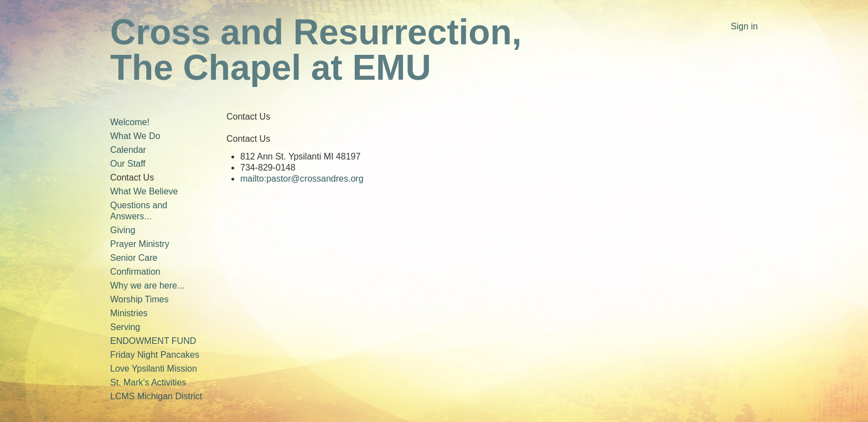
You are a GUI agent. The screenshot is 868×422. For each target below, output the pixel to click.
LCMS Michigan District (156, 396)
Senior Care (134, 258)
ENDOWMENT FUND (153, 341)
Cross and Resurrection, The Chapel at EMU (316, 50)
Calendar (128, 150)
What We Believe (144, 191)
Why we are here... (147, 285)
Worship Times (139, 299)
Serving (125, 327)
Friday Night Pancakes (155, 355)
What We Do (135, 136)
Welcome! (130, 122)
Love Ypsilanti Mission (154, 369)
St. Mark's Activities (148, 382)
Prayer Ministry (140, 244)
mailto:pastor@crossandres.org (302, 179)
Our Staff (128, 164)
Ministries (129, 313)
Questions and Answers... (139, 211)
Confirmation (135, 272)
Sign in (744, 26)
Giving (123, 230)
